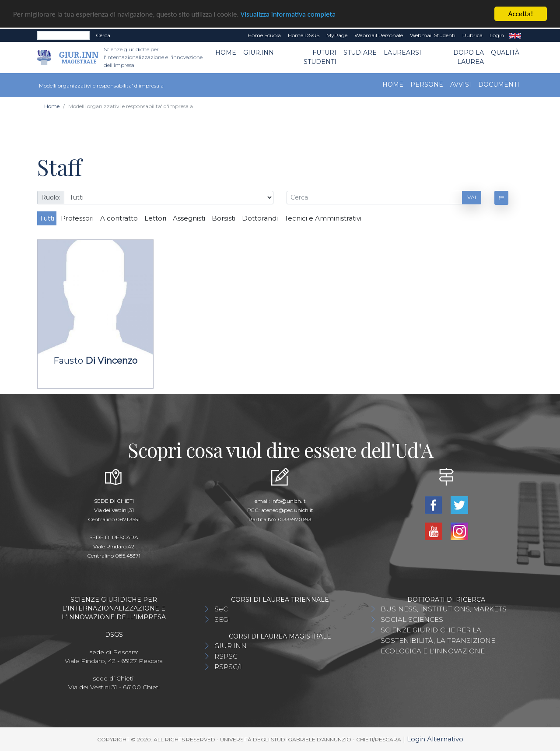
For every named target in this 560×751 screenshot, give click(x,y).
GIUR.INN (259, 53)
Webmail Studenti (433, 35)
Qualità (505, 53)
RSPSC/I (228, 667)
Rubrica (472, 35)
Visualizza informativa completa (288, 14)
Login (497, 35)
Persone (427, 84)
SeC (221, 609)
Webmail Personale (379, 35)
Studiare (360, 53)
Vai (472, 197)
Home (226, 53)
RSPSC (226, 656)
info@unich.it (289, 501)
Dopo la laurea (469, 57)
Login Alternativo (435, 739)
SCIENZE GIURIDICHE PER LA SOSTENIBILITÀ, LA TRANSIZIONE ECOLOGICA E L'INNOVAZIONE (438, 640)
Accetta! (521, 14)
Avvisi (461, 84)
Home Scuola (264, 35)
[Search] (63, 35)
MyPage (337, 35)
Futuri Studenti (320, 57)
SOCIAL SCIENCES (412, 619)
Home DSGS (304, 35)
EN (515, 35)
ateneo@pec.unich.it (287, 510)
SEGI (222, 619)
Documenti (499, 84)
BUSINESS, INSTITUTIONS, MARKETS (444, 609)
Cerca (103, 35)
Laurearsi (402, 53)
